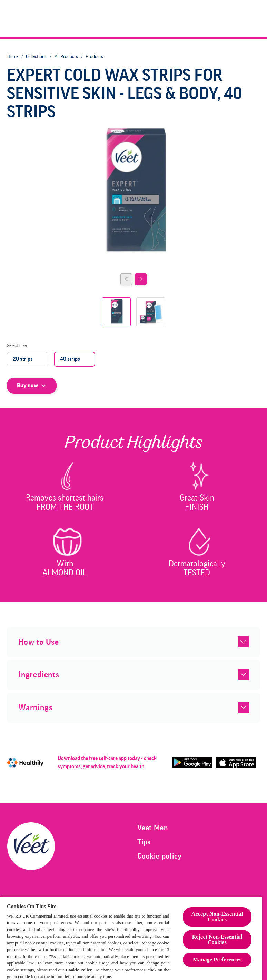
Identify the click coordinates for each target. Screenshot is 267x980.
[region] (131, 938)
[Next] (141, 279)
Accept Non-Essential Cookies (217, 917)
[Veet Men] (149, 19)
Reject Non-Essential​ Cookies (217, 939)
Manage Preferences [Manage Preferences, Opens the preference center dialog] (217, 959)
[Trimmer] (185, 19)
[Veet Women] (98, 19)
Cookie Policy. (79, 970)
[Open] (254, 19)
